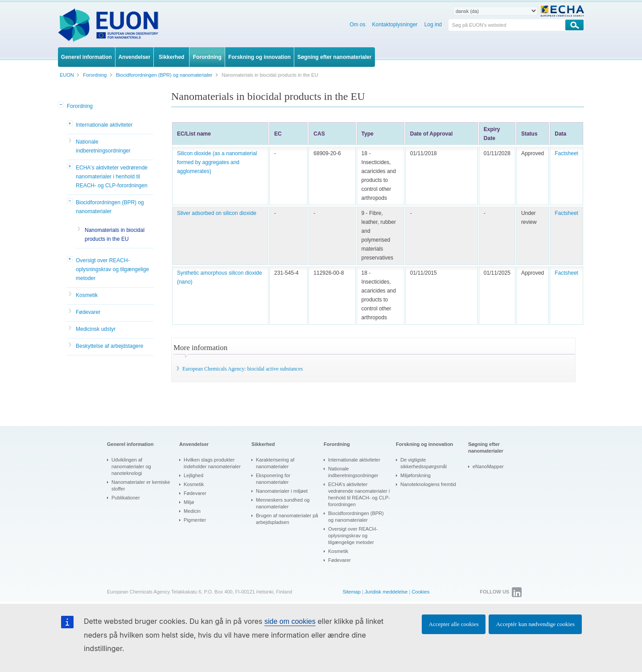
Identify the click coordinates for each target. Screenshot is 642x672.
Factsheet (566, 153)
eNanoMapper (488, 466)
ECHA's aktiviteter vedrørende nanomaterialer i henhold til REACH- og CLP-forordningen (112, 177)
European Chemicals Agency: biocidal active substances (243, 369)
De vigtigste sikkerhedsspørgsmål (424, 463)
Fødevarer (88, 312)
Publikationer (126, 498)
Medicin (192, 511)
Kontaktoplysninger (395, 25)
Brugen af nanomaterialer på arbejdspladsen (287, 519)
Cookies (420, 592)
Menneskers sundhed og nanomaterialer (283, 503)
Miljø (189, 502)
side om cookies (290, 621)
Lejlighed (193, 475)
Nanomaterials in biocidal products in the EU (115, 235)
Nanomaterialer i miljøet (282, 491)
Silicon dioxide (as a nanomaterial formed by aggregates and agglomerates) (217, 162)
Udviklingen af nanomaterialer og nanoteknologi (131, 466)
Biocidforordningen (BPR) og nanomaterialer (110, 207)
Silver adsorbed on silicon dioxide (217, 213)
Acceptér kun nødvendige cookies (535, 624)
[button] (62, 105)
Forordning (80, 106)
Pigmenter (195, 520)
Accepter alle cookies (454, 624)
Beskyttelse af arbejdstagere (109, 346)
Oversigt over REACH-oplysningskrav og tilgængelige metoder (112, 269)
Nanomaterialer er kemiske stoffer (141, 485)
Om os (357, 25)
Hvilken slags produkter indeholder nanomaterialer (212, 463)
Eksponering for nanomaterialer (273, 479)
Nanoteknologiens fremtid (428, 484)
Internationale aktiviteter (104, 125)
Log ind (433, 25)
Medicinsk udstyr (96, 329)
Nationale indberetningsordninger (103, 146)
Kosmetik (87, 295)
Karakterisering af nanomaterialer (275, 463)
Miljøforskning (416, 475)
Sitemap (351, 592)
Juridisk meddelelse (386, 592)
